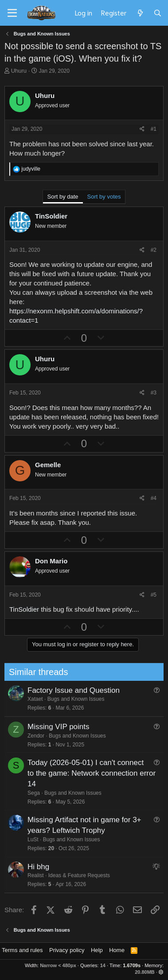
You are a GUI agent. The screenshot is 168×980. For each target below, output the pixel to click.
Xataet (29, 699)
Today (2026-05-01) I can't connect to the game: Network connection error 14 (86, 773)
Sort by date (63, 197)
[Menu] (12, 13)
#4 (154, 498)
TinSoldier (24, 609)
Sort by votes (104, 197)
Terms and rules (22, 950)
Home (117, 950)
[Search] (158, 13)
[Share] (142, 129)
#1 (154, 129)
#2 (154, 250)
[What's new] (140, 13)
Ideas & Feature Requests (73, 875)
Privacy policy (67, 950)
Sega (28, 793)
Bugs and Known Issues (70, 699)
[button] (161, 972)
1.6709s (132, 965)
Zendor (30, 736)
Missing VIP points (53, 727)
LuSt (27, 839)
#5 (154, 595)
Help (97, 950)
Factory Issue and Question (68, 690)
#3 (154, 393)
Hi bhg (33, 867)
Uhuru (19, 71)
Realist (30, 875)
